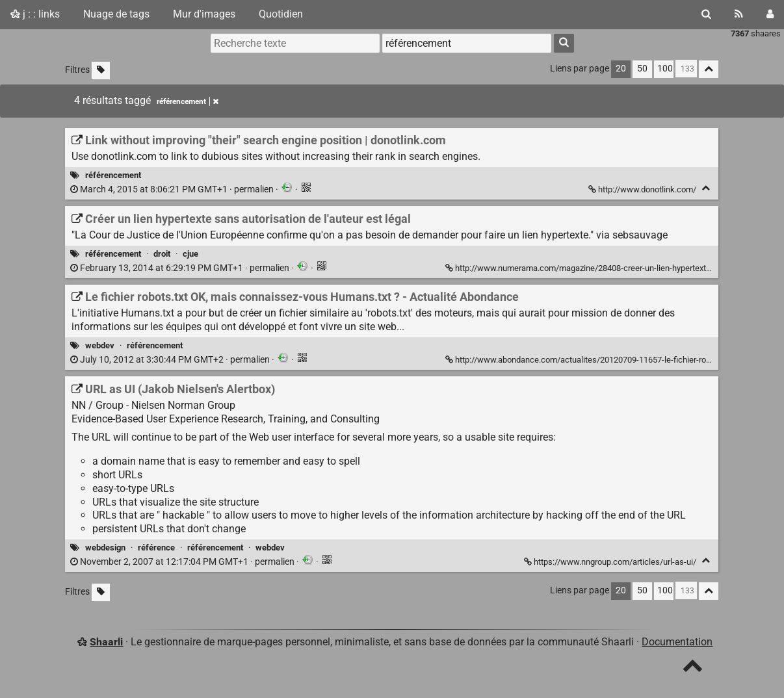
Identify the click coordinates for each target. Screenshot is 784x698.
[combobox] (467, 43)
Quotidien (281, 14)
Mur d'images (204, 14)
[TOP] (693, 668)
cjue (190, 254)
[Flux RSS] (739, 14)
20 (621, 69)
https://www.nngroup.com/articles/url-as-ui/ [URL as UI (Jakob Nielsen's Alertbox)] (611, 562)
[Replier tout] (709, 69)
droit (162, 254)
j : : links (35, 14)
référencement (113, 175)
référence (156, 548)
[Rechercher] (706, 14)
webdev (100, 345)
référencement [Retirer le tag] (188, 101)
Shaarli (106, 642)
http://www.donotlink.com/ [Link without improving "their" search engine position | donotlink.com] (643, 189)
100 (665, 69)
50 (642, 69)
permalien (173, 189)
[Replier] (706, 188)
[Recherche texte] (295, 43)
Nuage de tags (116, 14)
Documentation (677, 642)
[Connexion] (770, 14)
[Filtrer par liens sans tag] (101, 71)
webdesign (105, 548)
